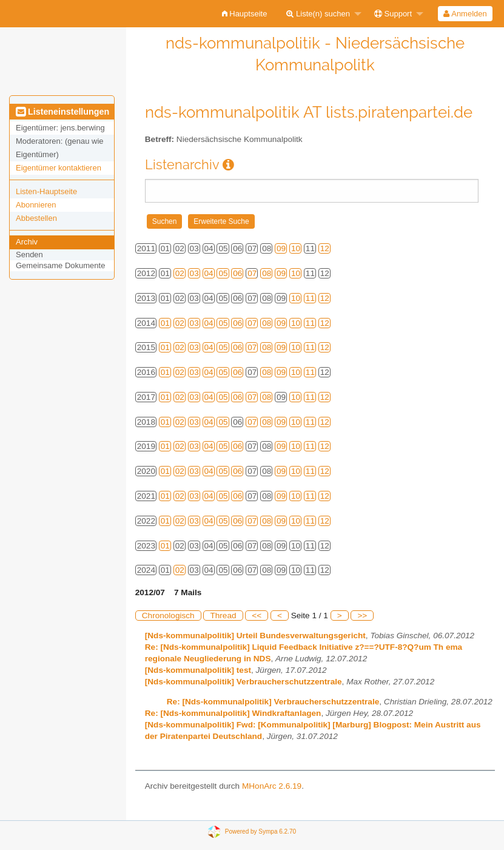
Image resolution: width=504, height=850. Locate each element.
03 (194, 273)
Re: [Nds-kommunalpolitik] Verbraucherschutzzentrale (273, 702)
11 (310, 298)
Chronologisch (168, 616)
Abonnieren (36, 205)
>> (362, 616)
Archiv (27, 242)
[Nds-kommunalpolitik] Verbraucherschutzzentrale (244, 682)
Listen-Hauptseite (46, 191)
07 (252, 273)
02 (180, 273)
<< (257, 616)
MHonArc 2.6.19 (272, 786)
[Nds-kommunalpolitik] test (198, 670)
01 (165, 323)
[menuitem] (245, 14)
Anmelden (465, 14)
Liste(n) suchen (318, 14)
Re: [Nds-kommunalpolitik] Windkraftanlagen (233, 713)
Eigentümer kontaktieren (59, 168)
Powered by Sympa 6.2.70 (260, 831)
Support (393, 14)
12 (325, 248)
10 (296, 248)
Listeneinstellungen (62, 112)
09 (281, 248)
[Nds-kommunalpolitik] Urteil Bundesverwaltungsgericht (255, 636)
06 (237, 273)
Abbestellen (36, 218)
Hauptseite (245, 14)
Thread (223, 616)
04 (209, 273)
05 (223, 273)
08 (267, 273)
